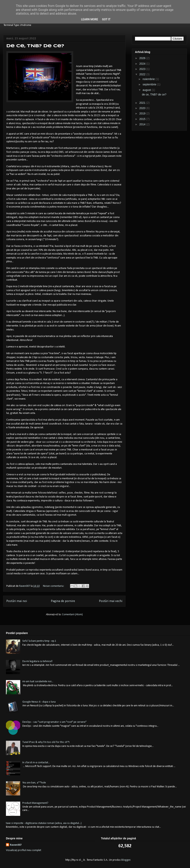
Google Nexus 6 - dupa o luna (39, 702)
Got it (106, 19)
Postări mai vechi (111, 601)
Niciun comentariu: (54, 586)
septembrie (150, 84)
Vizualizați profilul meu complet (24, 850)
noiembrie (149, 79)
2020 (143, 108)
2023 (143, 69)
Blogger (126, 860)
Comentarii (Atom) (72, 615)
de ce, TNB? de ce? (35, 46)
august (147, 90)
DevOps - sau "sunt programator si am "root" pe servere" (54, 722)
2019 (143, 113)
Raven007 (16, 845)
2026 (143, 58)
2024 (143, 64)
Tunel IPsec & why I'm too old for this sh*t (46, 742)
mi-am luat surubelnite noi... (38, 682)
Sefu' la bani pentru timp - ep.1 (39, 641)
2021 (143, 103)
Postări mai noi (17, 601)
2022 (143, 74)
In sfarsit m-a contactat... (36, 763)
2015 (143, 119)
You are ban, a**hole (34, 783)
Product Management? (35, 803)
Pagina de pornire (63, 601)
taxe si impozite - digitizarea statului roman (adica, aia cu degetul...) (44, 823)
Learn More (89, 19)
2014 (143, 124)
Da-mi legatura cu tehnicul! (37, 661)
